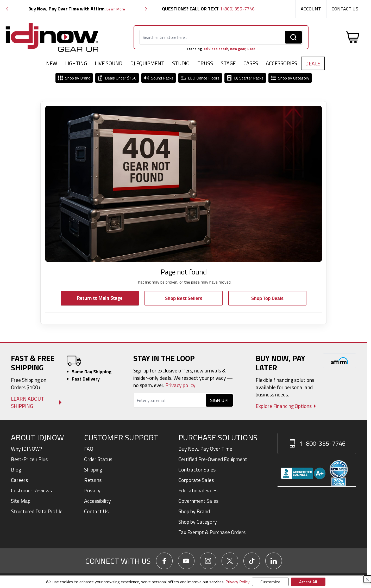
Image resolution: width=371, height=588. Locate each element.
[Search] (293, 37)
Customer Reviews (31, 490)
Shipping (93, 470)
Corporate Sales (196, 480)
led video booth (215, 49)
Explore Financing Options (284, 406)
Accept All (308, 582)
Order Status (98, 459)
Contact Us (345, 9)
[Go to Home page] (52, 37)
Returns (93, 480)
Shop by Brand (194, 511)
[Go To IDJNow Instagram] (208, 561)
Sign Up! (219, 400)
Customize (270, 582)
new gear (238, 49)
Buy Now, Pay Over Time (205, 449)
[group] (77, 9)
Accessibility (98, 501)
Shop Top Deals (267, 298)
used (251, 49)
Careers (19, 480)
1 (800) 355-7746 (237, 9)
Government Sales (198, 501)
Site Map (21, 501)
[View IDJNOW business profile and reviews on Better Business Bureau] (303, 473)
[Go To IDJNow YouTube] (186, 561)
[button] (7, 9)
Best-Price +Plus (29, 459)
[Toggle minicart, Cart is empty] (353, 37)
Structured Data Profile (37, 511)
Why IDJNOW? (27, 449)
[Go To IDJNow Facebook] (164, 561)
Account (311, 9)
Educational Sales (198, 490)
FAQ (89, 449)
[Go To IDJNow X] (230, 561)
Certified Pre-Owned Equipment (213, 459)
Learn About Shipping (27, 402)
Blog (16, 470)
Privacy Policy (238, 582)
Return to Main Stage (100, 298)
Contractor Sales (197, 470)
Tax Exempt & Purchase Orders (212, 532)
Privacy (92, 490)
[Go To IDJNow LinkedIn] (274, 561)
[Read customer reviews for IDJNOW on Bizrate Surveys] (339, 473)
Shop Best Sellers (184, 298)
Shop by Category (198, 522)
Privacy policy (180, 385)
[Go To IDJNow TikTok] (252, 561)
